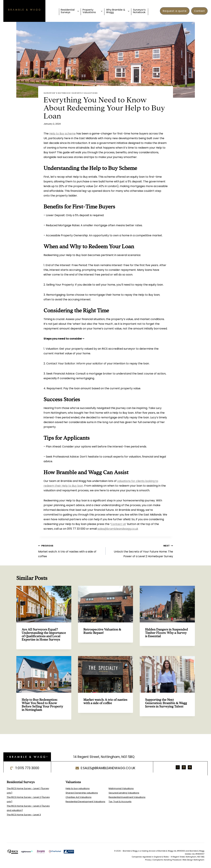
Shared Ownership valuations (82, 793)
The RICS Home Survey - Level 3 (24, 815)
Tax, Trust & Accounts (120, 802)
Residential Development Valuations (85, 802)
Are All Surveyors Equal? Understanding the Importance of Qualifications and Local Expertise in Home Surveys (44, 634)
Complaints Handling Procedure (167, 860)
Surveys (77, 93)
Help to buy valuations (78, 788)
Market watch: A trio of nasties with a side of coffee (71, 551)
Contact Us (118, 524)
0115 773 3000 (28, 768)
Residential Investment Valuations (127, 797)
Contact (199, 11)
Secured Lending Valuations (124, 793)
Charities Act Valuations (79, 797)
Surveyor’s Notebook (139, 11)
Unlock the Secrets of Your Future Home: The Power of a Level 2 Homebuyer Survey (141, 551)
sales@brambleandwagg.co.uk (118, 529)
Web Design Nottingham (193, 860)
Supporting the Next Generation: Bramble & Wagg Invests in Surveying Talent (166, 703)
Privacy (148, 860)
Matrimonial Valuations (121, 788)
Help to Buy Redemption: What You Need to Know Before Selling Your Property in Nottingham (42, 705)
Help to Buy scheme (62, 134)
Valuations (91, 93)
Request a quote (175, 11)
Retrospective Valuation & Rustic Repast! (102, 631)
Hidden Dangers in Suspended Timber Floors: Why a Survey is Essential (166, 633)
